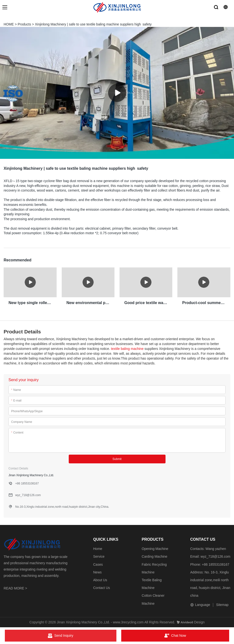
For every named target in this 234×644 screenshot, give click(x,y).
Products (24, 24)
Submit (117, 459)
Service (99, 556)
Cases (98, 564)
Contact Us (102, 588)
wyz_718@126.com (215, 556)
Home (98, 548)
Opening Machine (155, 548)
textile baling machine (127, 348)
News (97, 572)
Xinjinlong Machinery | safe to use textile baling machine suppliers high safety (93, 24)
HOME (9, 24)
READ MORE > (15, 588)
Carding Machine (155, 556)
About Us (100, 580)
